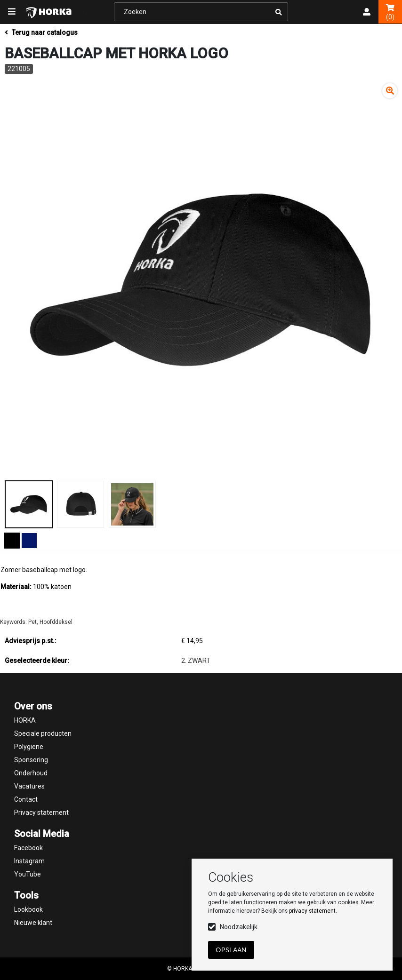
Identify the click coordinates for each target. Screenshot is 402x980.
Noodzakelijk (239, 927)
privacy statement (312, 911)
